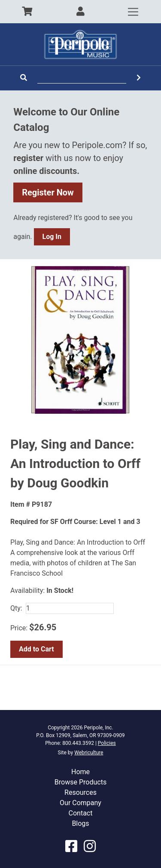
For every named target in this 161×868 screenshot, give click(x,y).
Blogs (80, 823)
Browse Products (80, 782)
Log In (52, 237)
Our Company (80, 803)
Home (80, 772)
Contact (81, 813)
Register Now (48, 192)
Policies (107, 743)
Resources (80, 792)
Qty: (16, 608)
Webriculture (89, 753)
